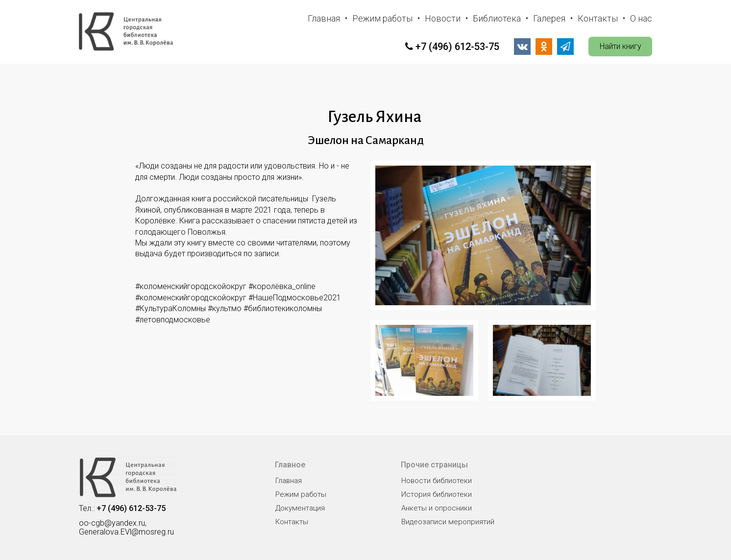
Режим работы (382, 18)
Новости (443, 18)
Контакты (598, 18)
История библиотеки (437, 494)
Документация (300, 508)
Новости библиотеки (437, 481)
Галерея (549, 18)
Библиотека (497, 18)
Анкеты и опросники (437, 508)
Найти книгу (621, 46)
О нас (641, 18)
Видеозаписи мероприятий (448, 522)
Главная (324, 18)
